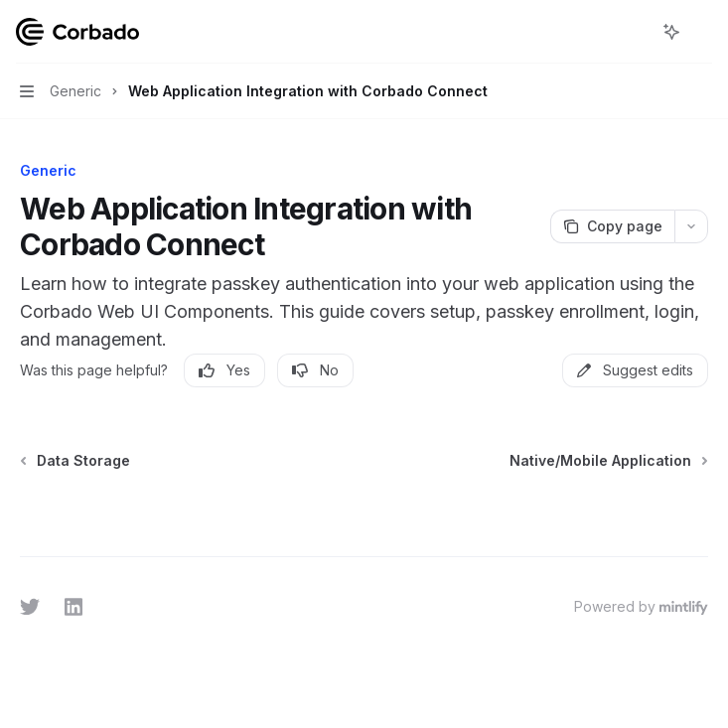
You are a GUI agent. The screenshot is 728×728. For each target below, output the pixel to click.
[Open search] (635, 32)
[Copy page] (612, 226)
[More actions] (702, 32)
